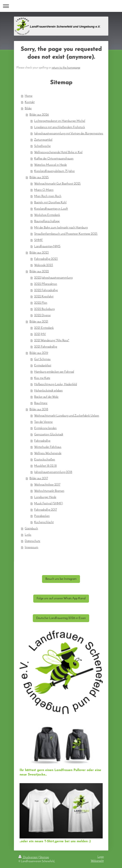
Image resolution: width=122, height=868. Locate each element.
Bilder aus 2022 (39, 272)
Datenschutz (32, 541)
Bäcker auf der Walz (46, 397)
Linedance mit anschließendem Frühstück (60, 127)
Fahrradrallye (42, 441)
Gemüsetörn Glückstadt (49, 435)
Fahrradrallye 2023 (46, 259)
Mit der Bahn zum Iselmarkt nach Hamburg (61, 228)
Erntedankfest (43, 366)
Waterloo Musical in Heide (50, 165)
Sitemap (44, 857)
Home (29, 96)
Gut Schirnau (42, 359)
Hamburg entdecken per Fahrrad (54, 372)
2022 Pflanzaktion (46, 284)
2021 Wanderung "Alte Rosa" (52, 341)
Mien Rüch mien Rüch (48, 196)
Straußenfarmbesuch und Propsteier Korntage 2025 (66, 234)
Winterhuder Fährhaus (48, 447)
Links (28, 535)
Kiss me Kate (42, 378)
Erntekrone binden (45, 428)
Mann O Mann (44, 190)
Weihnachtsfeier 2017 (47, 485)
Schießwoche (42, 146)
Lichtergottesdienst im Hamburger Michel (60, 121)
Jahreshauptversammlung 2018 (53, 472)
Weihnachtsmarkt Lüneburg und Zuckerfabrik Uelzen (67, 416)
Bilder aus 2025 (39, 177)
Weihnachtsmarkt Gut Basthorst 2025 (57, 184)
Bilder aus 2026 (39, 115)
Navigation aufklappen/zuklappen (61, 6)
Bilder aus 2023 (39, 253)
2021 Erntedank (44, 328)
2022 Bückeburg (44, 309)
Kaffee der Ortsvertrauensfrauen (54, 159)
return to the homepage (66, 68)
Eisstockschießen (45, 460)
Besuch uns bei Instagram (61, 579)
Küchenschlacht (44, 522)
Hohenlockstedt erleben (48, 391)
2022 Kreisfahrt (44, 297)
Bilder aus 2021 (39, 322)
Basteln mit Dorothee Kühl (50, 203)
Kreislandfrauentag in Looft (51, 209)
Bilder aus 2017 (39, 478)
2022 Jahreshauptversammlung (53, 278)
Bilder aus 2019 (39, 353)
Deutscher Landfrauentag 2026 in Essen (61, 618)
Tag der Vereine (43, 422)
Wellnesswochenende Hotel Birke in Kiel (58, 152)
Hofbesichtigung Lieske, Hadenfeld (55, 384)
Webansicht (97, 861)
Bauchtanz (41, 403)
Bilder (28, 108)
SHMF (39, 240)
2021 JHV (40, 334)
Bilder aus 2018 (39, 409)
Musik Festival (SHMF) (49, 504)
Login (101, 857)
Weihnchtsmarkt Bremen (49, 491)
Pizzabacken (42, 516)
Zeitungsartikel (43, 140)
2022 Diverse (42, 315)
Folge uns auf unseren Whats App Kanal (61, 598)
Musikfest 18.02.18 (45, 466)
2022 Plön (41, 303)
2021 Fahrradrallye (46, 347)
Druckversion (28, 857)
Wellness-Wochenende (48, 453)
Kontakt (30, 102)
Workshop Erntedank (47, 215)
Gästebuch (31, 529)
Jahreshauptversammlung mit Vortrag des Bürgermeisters (69, 134)
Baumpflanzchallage (47, 221)
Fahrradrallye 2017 (45, 510)
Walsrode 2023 (44, 265)
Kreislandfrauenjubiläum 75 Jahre (54, 171)
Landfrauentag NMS (47, 246)
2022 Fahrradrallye (46, 290)
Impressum (31, 547)
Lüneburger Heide (45, 497)
